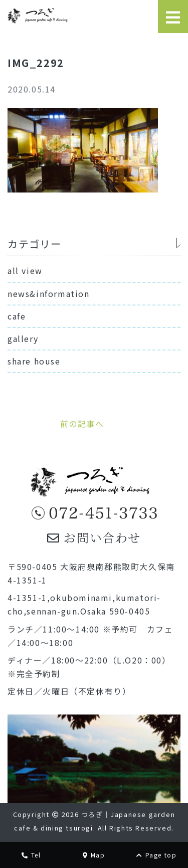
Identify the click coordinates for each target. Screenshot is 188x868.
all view (25, 270)
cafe (17, 316)
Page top (156, 855)
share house (34, 361)
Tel (31, 855)
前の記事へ (82, 423)
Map (94, 855)
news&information (49, 293)
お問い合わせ (94, 537)
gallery (23, 338)
